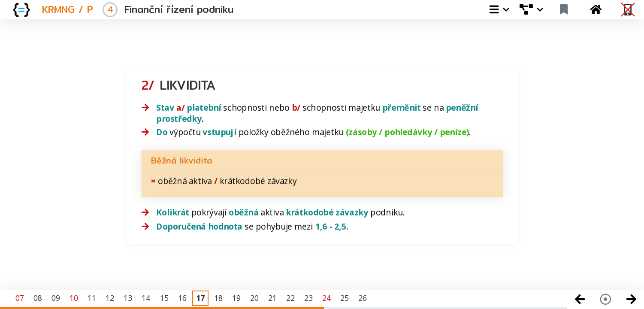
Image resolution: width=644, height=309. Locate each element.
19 (236, 298)
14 (146, 298)
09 (56, 298)
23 (308, 298)
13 (128, 298)
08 (38, 298)
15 (164, 298)
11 (92, 298)
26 (363, 298)
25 (345, 298)
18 (218, 298)
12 (110, 298)
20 (254, 298)
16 (182, 298)
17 (200, 298)
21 (272, 298)
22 (290, 298)
